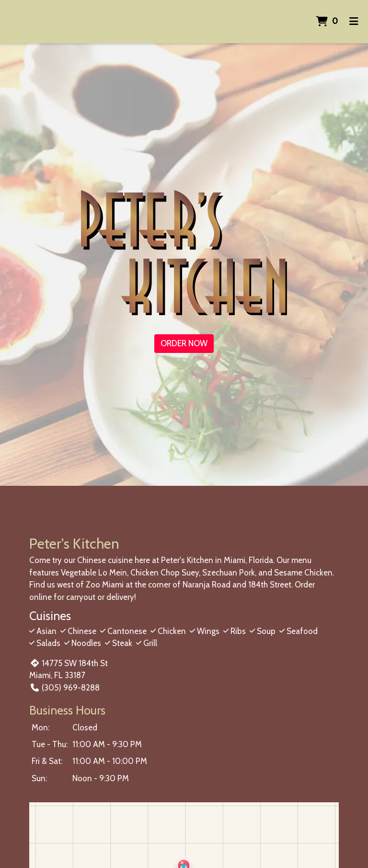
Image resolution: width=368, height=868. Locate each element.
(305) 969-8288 (64, 688)
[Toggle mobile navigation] (354, 22)
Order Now (184, 343)
